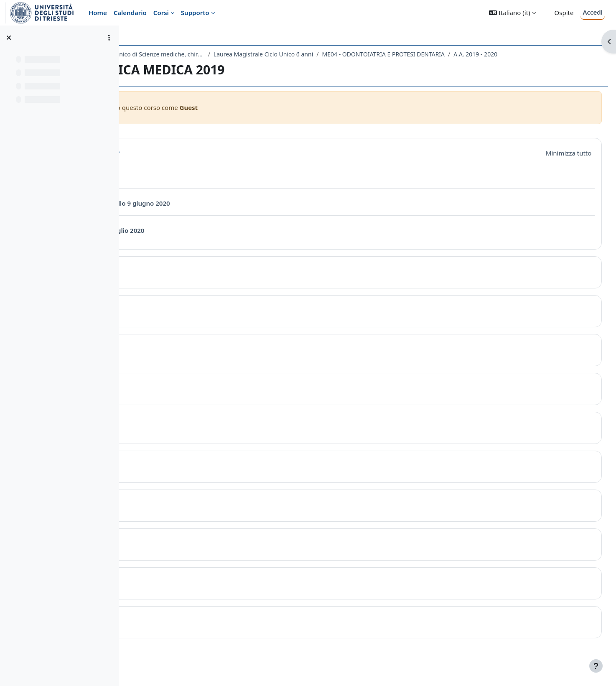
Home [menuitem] (98, 13)
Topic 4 (175, 397)
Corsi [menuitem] (161, 13)
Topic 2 (175, 319)
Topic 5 (175, 435)
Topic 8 (175, 552)
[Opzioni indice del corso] (109, 38)
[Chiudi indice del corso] (9, 38)
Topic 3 (175, 358)
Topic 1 (175, 280)
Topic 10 (178, 630)
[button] (512, 13)
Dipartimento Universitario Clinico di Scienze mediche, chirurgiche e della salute (219, 54)
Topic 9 (175, 591)
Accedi (593, 12)
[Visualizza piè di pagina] (596, 666)
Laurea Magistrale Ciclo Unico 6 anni (361, 54)
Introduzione (189, 162)
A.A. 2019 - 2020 (166, 65)
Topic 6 (175, 474)
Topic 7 (175, 513)
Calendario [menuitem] (130, 13)
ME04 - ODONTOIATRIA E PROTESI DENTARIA (481, 54)
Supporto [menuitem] (195, 13)
